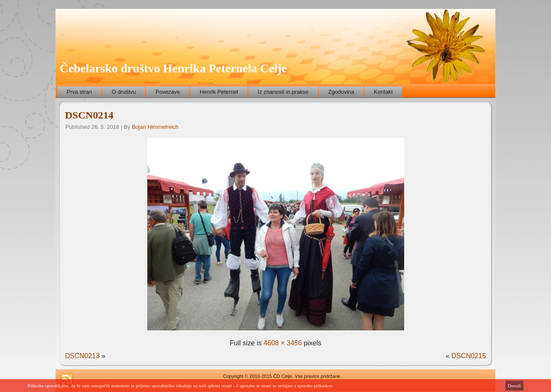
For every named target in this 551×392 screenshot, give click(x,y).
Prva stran (79, 92)
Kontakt (383, 92)
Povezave (168, 92)
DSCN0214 (89, 115)
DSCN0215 (469, 356)
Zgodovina (341, 92)
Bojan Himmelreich (155, 127)
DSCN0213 (82, 356)
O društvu (124, 92)
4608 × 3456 (283, 343)
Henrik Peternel (219, 92)
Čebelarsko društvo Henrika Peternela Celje (173, 68)
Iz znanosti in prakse (283, 92)
